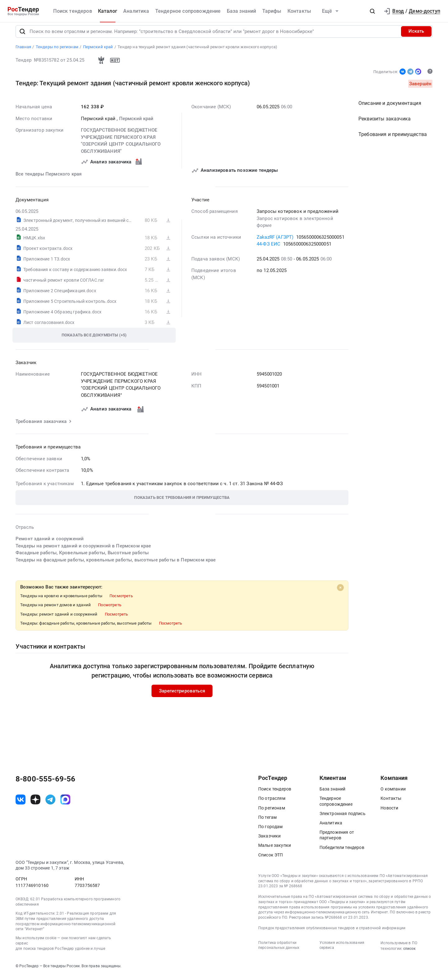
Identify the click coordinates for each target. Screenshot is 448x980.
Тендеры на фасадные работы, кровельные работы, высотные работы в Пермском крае (116, 564)
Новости (389, 812)
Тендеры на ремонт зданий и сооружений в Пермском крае (83, 550)
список (409, 953)
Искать (416, 35)
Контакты (299, 11)
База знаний (242, 11)
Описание (390, 108)
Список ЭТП (271, 859)
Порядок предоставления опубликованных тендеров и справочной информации (332, 932)
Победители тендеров (342, 851)
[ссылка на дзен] (35, 804)
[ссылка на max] (65, 804)
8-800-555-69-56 (45, 783)
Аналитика (136, 11)
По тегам (267, 821)
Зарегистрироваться (182, 695)
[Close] (340, 592)
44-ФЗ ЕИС (268, 248)
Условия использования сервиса (342, 949)
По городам (271, 831)
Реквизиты (385, 123)
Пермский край (136, 123)
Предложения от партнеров (337, 839)
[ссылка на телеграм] (50, 804)
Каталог (108, 11)
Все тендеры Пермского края (49, 178)
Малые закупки (275, 850)
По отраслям (272, 803)
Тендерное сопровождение (188, 11)
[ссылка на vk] (21, 804)
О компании (393, 793)
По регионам (272, 812)
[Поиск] (22, 35)
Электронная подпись (343, 818)
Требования (393, 139)
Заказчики (269, 840)
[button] (372, 11)
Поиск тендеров (72, 11)
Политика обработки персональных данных (279, 949)
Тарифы (272, 11)
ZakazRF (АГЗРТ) (275, 241)
